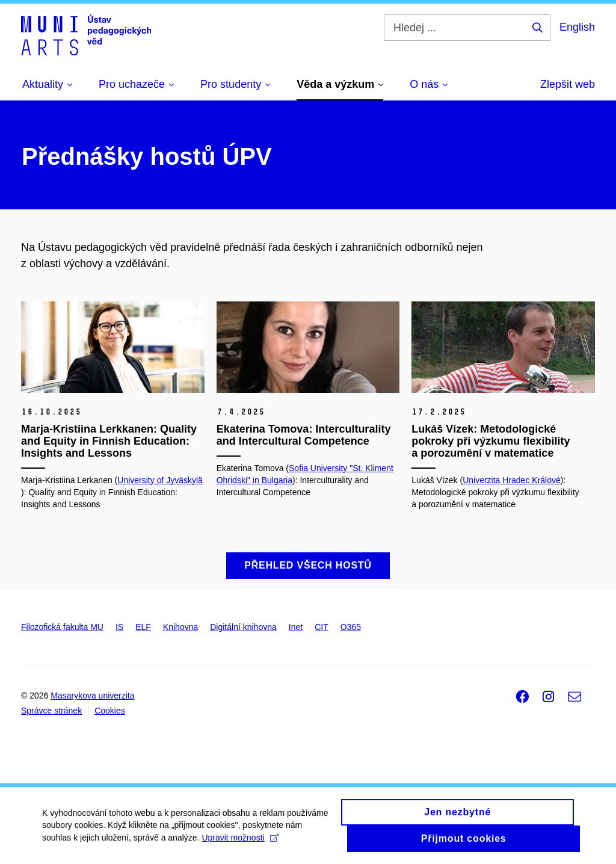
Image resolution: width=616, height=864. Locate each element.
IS (119, 627)
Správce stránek (51, 711)
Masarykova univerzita (92, 696)
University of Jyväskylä (160, 480)
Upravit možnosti (240, 842)
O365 (351, 627)
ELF (143, 627)
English (577, 27)
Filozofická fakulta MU (62, 627)
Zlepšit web (568, 84)
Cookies (110, 711)
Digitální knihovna (243, 627)
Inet (296, 627)
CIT (322, 627)
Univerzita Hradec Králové (512, 480)
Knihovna (180, 627)
